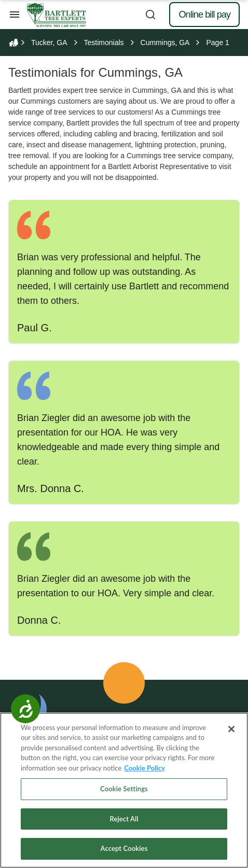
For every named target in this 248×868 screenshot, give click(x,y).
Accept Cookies (124, 848)
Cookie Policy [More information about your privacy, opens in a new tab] (144, 768)
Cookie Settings (124, 789)
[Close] (231, 729)
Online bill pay (204, 15)
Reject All (124, 819)
